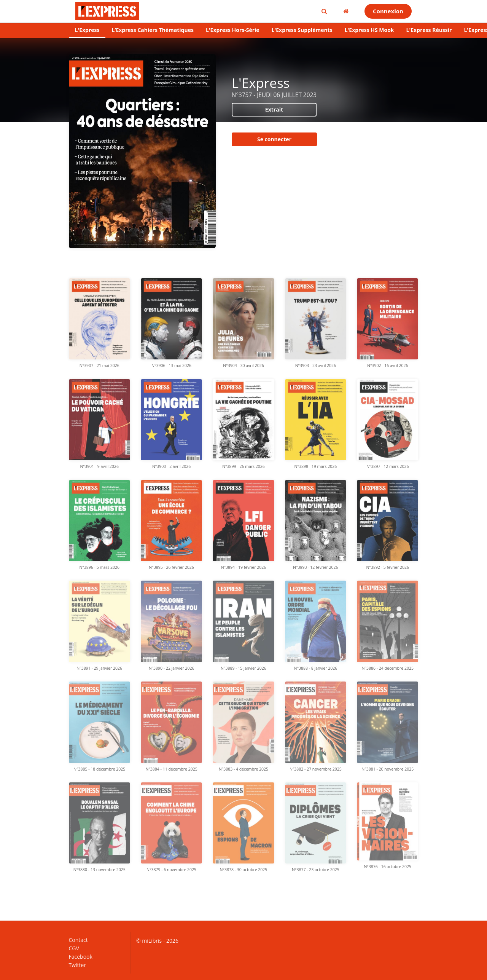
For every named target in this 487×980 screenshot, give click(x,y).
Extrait (274, 109)
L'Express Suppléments (302, 30)
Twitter (78, 965)
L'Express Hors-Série (233, 30)
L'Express (87, 30)
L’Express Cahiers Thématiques (152, 30)
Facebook (81, 957)
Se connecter (274, 139)
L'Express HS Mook (369, 30)
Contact (78, 940)
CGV (74, 948)
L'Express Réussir (429, 30)
